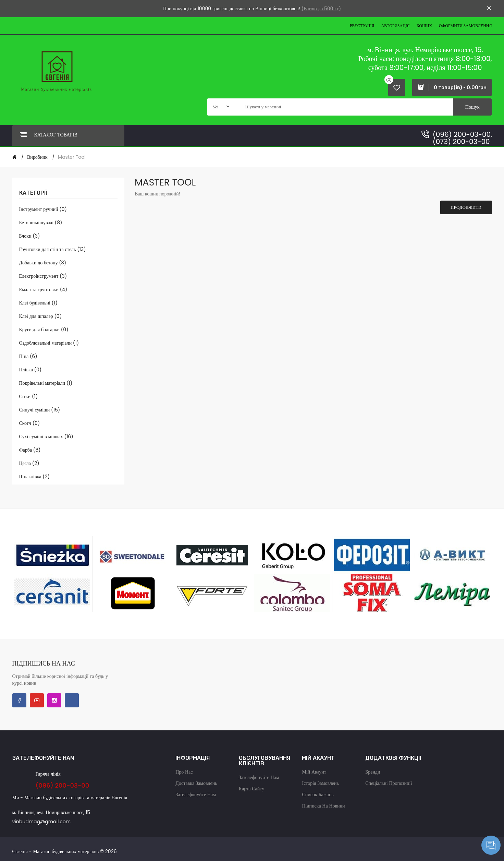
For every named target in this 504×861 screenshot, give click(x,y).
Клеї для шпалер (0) (41, 316)
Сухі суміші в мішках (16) (46, 437)
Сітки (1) (29, 396)
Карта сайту (251, 789)
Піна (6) (28, 356)
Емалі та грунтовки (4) (43, 289)
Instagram (54, 700)
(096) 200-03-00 (462, 134)
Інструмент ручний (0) (43, 209)
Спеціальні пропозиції (389, 783)
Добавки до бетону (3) (43, 263)
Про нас (184, 772)
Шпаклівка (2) (34, 477)
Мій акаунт (314, 772)
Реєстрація (362, 26)
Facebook (19, 700)
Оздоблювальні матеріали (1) (49, 343)
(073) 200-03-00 (461, 142)
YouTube (37, 700)
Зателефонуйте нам (196, 794)
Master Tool (72, 157)
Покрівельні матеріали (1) (46, 383)
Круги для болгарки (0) (44, 330)
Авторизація (396, 26)
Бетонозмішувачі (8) (41, 223)
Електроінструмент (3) (43, 276)
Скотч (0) (30, 423)
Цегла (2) (29, 463)
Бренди (373, 772)
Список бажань (318, 794)
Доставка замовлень (196, 783)
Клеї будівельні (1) (38, 303)
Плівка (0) (30, 370)
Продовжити (466, 207)
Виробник (37, 157)
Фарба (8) (30, 450)
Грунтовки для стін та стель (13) (53, 249)
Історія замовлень (320, 783)
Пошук (472, 107)
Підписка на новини (323, 806)
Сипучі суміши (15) (40, 410)
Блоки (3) (30, 236)
